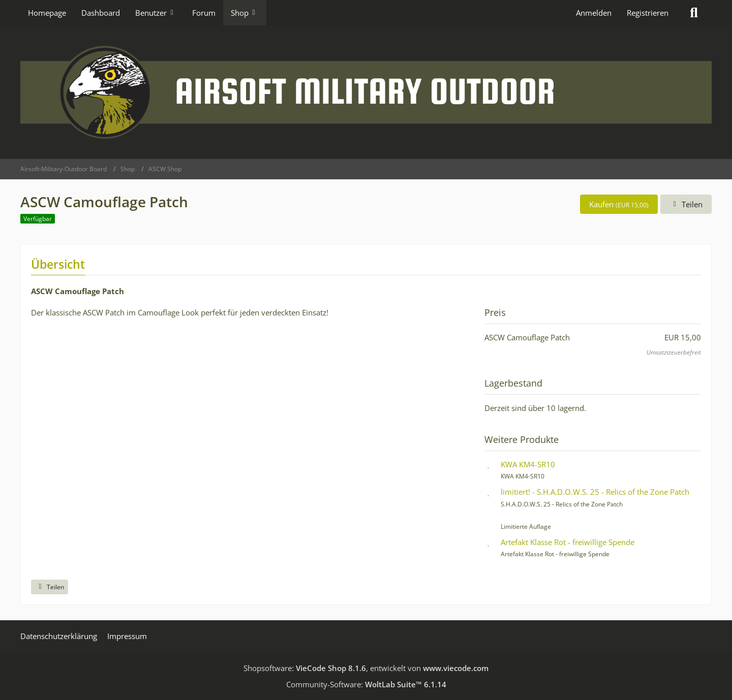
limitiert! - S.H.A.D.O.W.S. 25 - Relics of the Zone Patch (595, 492)
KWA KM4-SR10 (528, 464)
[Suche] (694, 13)
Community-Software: (366, 684)
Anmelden (594, 13)
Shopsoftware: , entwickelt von (366, 668)
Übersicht (58, 264)
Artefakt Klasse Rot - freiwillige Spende (568, 542)
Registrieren (648, 13)
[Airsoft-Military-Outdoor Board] (366, 92)
